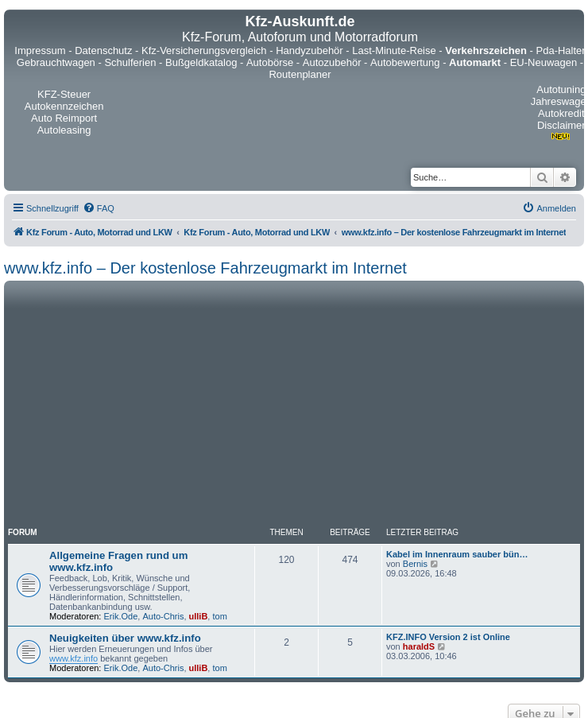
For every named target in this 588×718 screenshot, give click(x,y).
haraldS (419, 646)
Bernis (415, 564)
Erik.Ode (121, 616)
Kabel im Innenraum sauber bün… (457, 554)
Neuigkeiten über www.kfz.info (125, 638)
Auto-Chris (163, 616)
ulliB (199, 616)
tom (219, 616)
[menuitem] (99, 208)
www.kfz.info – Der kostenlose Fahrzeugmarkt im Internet (205, 268)
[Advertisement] (294, 404)
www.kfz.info (73, 658)
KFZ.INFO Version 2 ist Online (448, 637)
